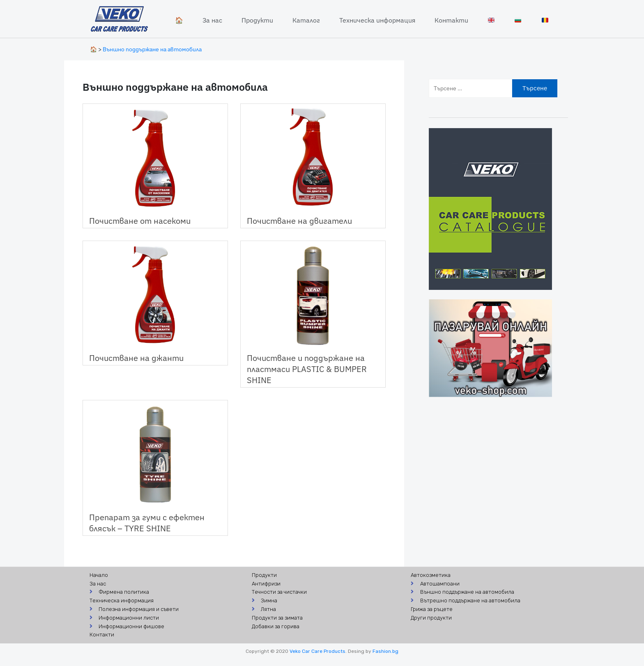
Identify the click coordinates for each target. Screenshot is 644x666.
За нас (212, 20)
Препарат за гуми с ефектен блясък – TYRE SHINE (147, 523)
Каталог (306, 20)
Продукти (257, 20)
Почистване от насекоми (140, 221)
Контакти (451, 20)
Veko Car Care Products (317, 651)
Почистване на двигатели (299, 221)
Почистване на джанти (136, 358)
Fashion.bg (385, 651)
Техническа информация (377, 20)
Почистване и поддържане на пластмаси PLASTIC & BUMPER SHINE (307, 369)
